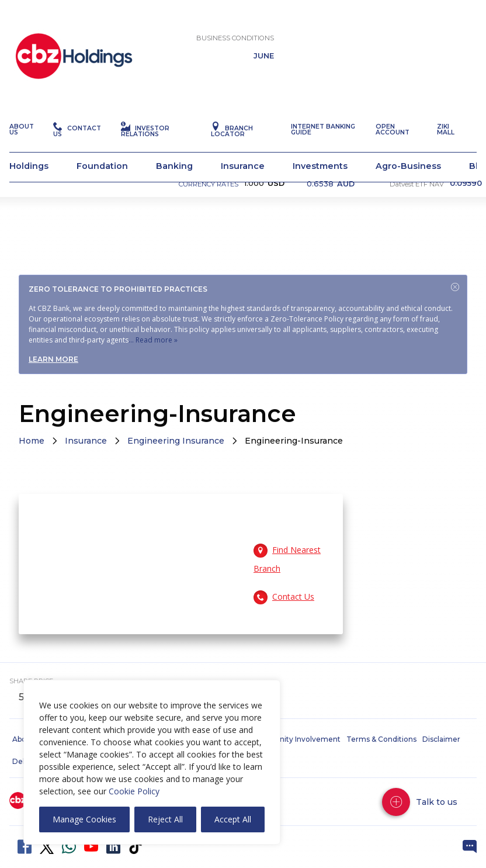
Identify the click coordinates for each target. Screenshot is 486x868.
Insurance (243, 189)
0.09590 (466, 207)
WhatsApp (69, 847)
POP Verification (356, 24)
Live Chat (470, 847)
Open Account (251, 24)
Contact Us (77, 155)
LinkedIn (113, 847)
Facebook (25, 847)
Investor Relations (145, 155)
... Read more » (153, 340)
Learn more (53, 359)
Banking (174, 189)
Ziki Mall (446, 153)
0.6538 (331, 207)
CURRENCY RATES (209, 208)
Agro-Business (408, 189)
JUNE (264, 80)
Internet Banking (155, 24)
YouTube (91, 847)
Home (32, 441)
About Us (22, 153)
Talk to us (437, 802)
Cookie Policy (134, 791)
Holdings (29, 189)
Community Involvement (295, 739)
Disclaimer (441, 739)
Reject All (165, 819)
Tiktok (136, 847)
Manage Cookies (84, 819)
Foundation (102, 189)
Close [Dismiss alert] (455, 287)
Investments (320, 189)
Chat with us (451, 24)
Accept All (233, 819)
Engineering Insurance (176, 441)
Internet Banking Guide (323, 153)
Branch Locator (232, 155)
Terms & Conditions (381, 739)
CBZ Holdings (74, 79)
